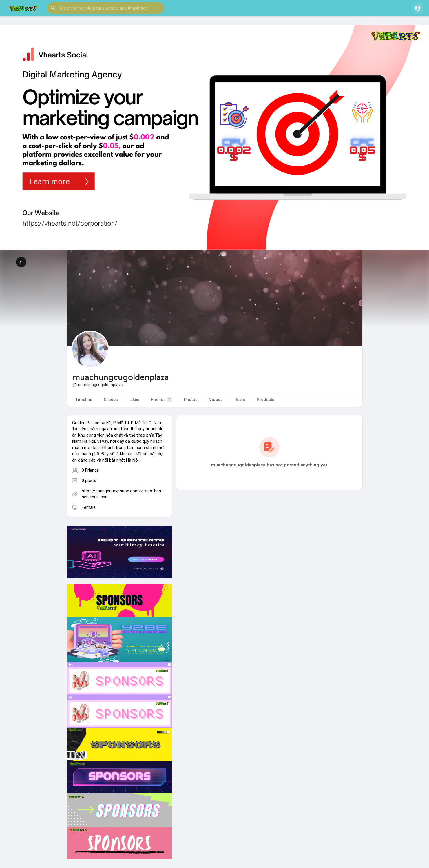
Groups (111, 400)
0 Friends (90, 470)
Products (265, 400)
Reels (240, 400)
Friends (162, 400)
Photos (191, 400)
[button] (106, 8)
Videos (216, 400)
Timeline (84, 400)
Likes (134, 400)
